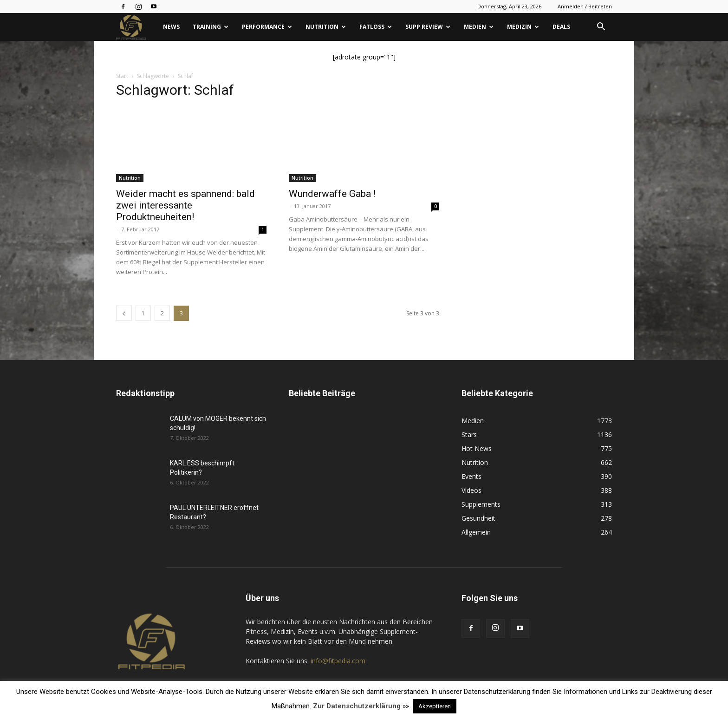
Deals (561, 27)
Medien (479, 27)
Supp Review (428, 27)
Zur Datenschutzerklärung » (359, 706)
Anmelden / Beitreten (585, 6)
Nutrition (326, 27)
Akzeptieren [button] (435, 706)
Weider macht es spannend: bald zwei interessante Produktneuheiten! (185, 205)
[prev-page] (124, 313)
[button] (601, 28)
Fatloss (376, 27)
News (171, 27)
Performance (267, 27)
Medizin (523, 27)
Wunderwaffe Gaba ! (332, 194)
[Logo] (136, 27)
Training (211, 27)
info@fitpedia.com (338, 661)
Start (122, 76)
